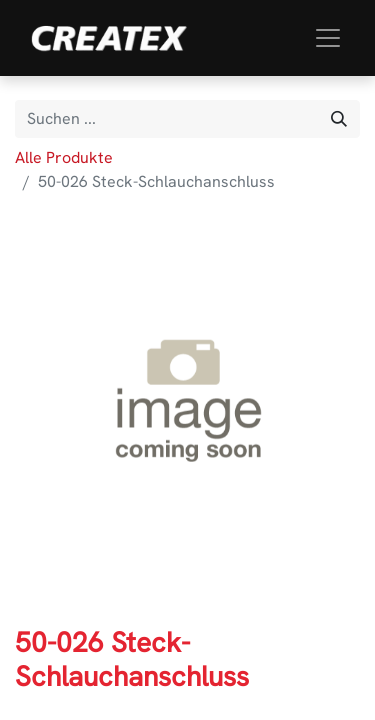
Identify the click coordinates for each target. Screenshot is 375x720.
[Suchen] (339, 119)
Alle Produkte (64, 157)
